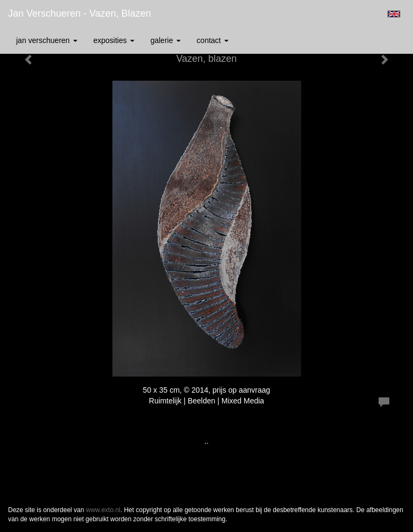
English (394, 14)
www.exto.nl (103, 510)
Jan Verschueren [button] (47, 40)
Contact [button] (213, 40)
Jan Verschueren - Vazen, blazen (80, 13)
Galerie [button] (166, 40)
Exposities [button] (114, 40)
